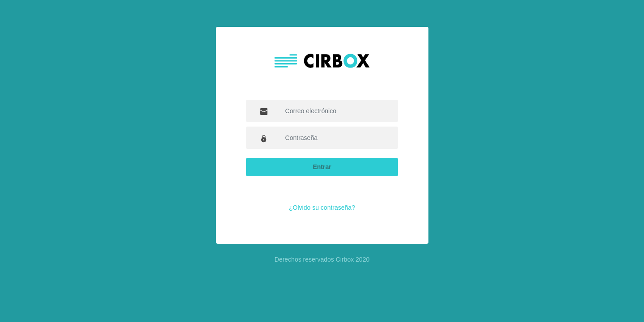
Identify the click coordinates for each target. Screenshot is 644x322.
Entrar (322, 167)
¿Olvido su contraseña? (322, 208)
